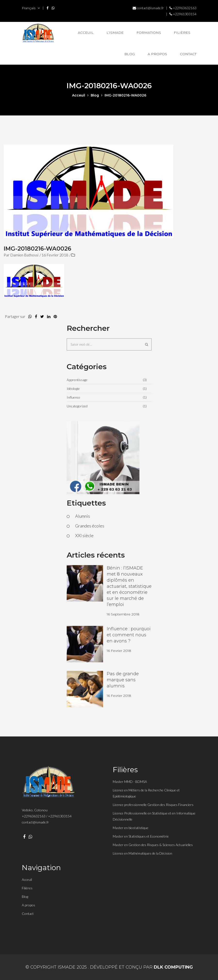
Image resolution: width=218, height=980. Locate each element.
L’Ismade (115, 33)
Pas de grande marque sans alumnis (123, 680)
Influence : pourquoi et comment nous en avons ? (129, 635)
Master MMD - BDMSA (130, 782)
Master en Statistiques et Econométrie (141, 836)
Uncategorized (77, 406)
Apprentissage (77, 380)
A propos (157, 54)
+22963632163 (183, 8)
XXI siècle (84, 535)
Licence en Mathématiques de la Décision (142, 853)
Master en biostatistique (131, 828)
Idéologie (73, 389)
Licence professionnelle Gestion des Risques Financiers (153, 805)
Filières (182, 33)
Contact (188, 54)
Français (31, 8)
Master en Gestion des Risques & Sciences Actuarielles (153, 845)
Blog (130, 54)
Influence (73, 397)
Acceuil (86, 33)
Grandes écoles (90, 526)
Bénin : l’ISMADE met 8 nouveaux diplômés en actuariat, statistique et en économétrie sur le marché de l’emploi (129, 586)
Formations (149, 33)
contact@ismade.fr (148, 8)
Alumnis (83, 516)
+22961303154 (183, 14)
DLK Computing (173, 967)
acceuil (79, 95)
